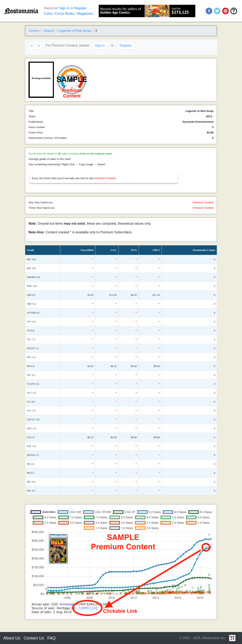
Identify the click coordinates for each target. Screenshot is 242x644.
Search (49, 31)
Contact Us (34, 638)
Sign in (64, 8)
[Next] (39, 46)
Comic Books (65, 14)
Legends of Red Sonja (75, 31)
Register (80, 8)
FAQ (51, 638)
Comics (34, 31)
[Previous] (32, 46)
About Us (12, 638)
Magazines (85, 14)
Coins (48, 14)
